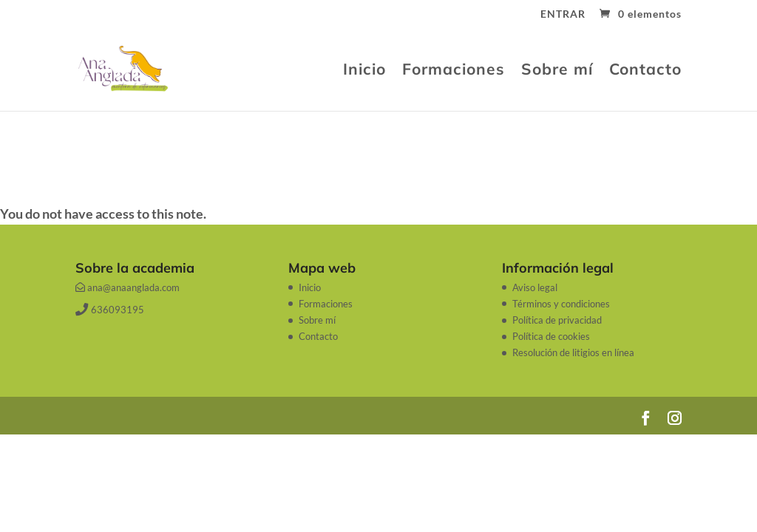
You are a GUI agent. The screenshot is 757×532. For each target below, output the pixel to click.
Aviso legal (535, 287)
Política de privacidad (557, 320)
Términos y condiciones (561, 304)
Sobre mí (557, 71)
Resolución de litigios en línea (573, 352)
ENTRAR (563, 14)
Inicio (364, 71)
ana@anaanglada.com (128, 287)
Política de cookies (551, 336)
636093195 (109, 310)
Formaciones (454, 71)
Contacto (645, 71)
